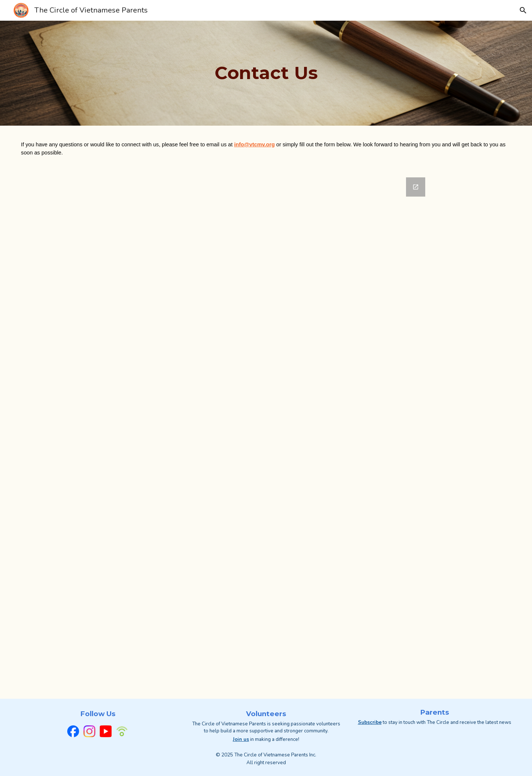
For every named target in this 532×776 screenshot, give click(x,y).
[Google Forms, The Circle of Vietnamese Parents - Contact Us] (266, 435)
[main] (266, 73)
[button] (523, 10)
